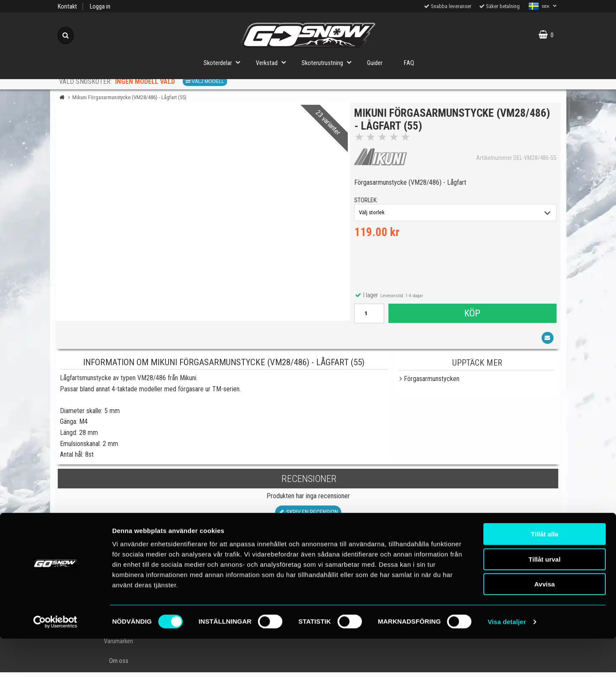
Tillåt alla (545, 572)
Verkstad (273, 62)
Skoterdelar (224, 62)
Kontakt (67, 7)
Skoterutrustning (329, 62)
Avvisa (545, 622)
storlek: (368, 203)
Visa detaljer (507, 660)
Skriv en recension (308, 518)
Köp (472, 316)
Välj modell (205, 81)
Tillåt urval (545, 598)
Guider (375, 63)
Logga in (100, 7)
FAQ (409, 63)
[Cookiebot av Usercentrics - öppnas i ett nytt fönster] (55, 660)
